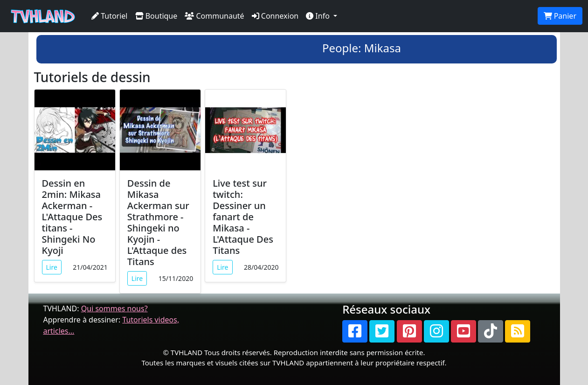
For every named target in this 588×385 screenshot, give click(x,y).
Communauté (214, 16)
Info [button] (319, 16)
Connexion (275, 16)
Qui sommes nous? (114, 308)
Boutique (156, 16)
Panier (560, 16)
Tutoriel (110, 16)
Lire (52, 267)
